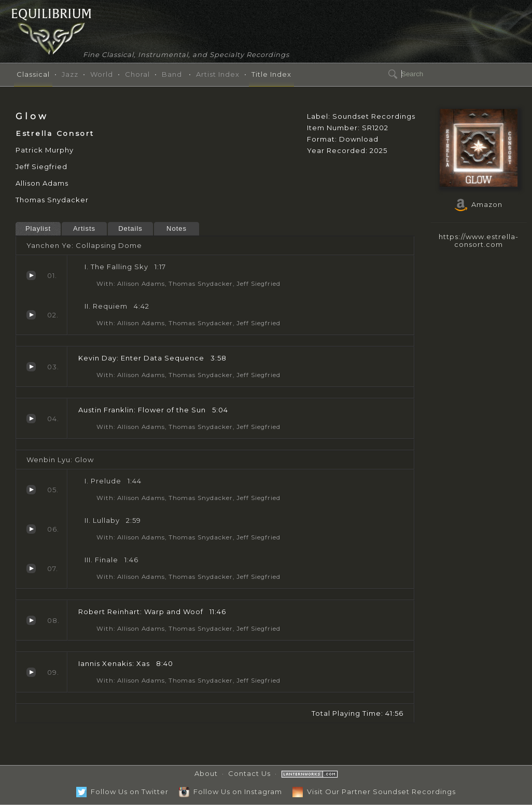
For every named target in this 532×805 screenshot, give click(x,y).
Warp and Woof (31, 620)
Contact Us (249, 773)
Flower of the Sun (31, 419)
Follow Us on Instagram (230, 792)
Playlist (38, 228)
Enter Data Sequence (31, 367)
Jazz (70, 74)
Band (172, 74)
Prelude (31, 490)
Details (130, 228)
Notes (177, 228)
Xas (31, 672)
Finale (31, 568)
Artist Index (218, 74)
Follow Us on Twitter (122, 792)
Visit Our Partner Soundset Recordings (374, 792)
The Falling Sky (31, 275)
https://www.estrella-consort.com (479, 240)
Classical (33, 74)
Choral (137, 74)
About (206, 773)
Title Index (271, 74)
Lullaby (31, 529)
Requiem (31, 315)
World (102, 74)
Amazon (479, 204)
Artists (84, 228)
